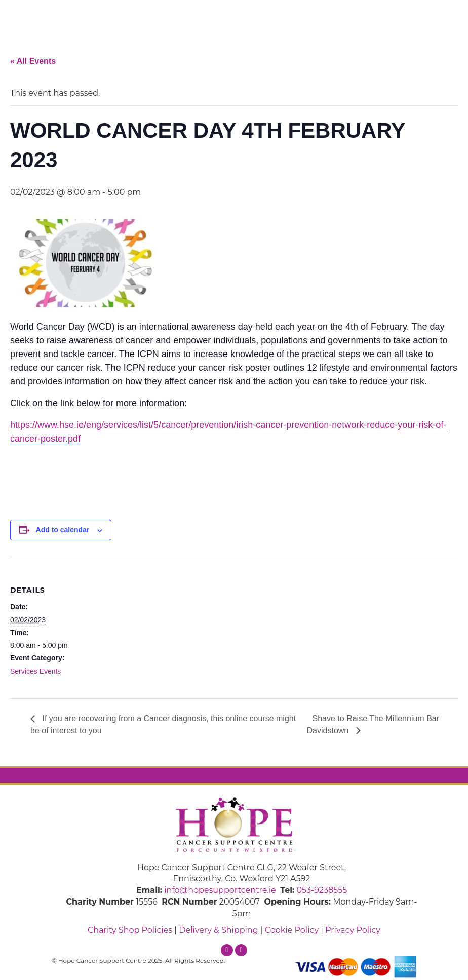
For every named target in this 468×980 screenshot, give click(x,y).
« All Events (33, 61)
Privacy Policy (353, 930)
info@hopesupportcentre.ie (220, 890)
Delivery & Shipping (218, 930)
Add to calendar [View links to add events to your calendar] (63, 530)
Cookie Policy (292, 930)
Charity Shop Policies (130, 930)
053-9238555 (322, 890)
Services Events (35, 671)
